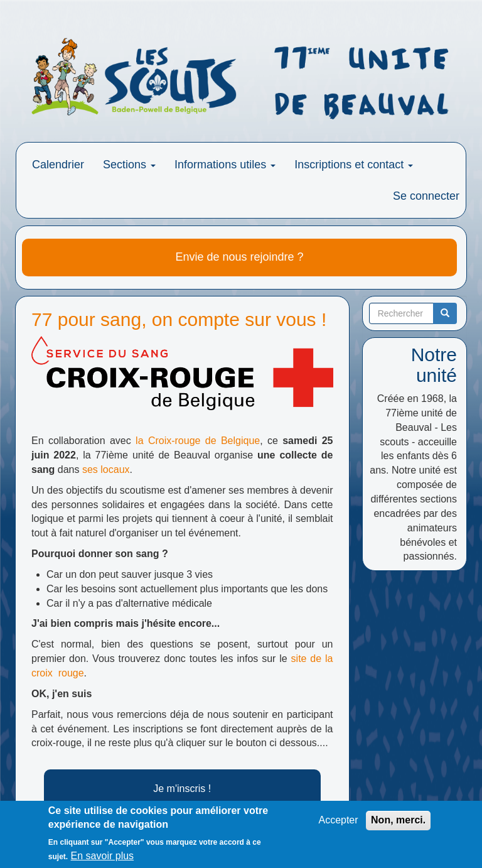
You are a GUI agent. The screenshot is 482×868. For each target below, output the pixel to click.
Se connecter (426, 196)
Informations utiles (225, 165)
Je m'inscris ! (182, 789)
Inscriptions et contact (354, 165)
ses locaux (106, 469)
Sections (129, 165)
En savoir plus (103, 859)
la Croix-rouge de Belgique (198, 441)
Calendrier (58, 165)
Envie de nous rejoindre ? (239, 257)
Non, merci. (398, 822)
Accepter (338, 822)
